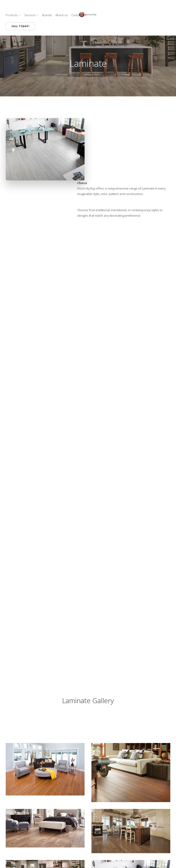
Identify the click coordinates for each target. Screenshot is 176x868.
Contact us (79, 15)
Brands (47, 15)
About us (62, 15)
